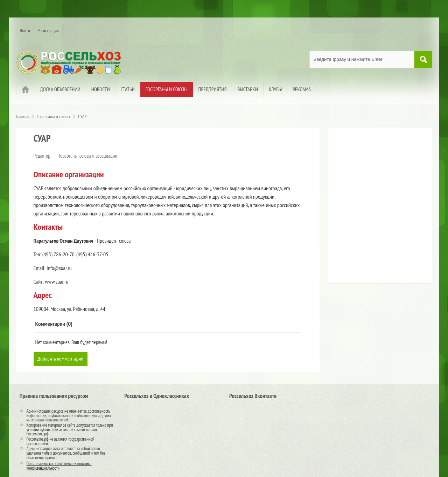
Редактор (42, 156)
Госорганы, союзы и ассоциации (88, 156)
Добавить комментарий (61, 358)
